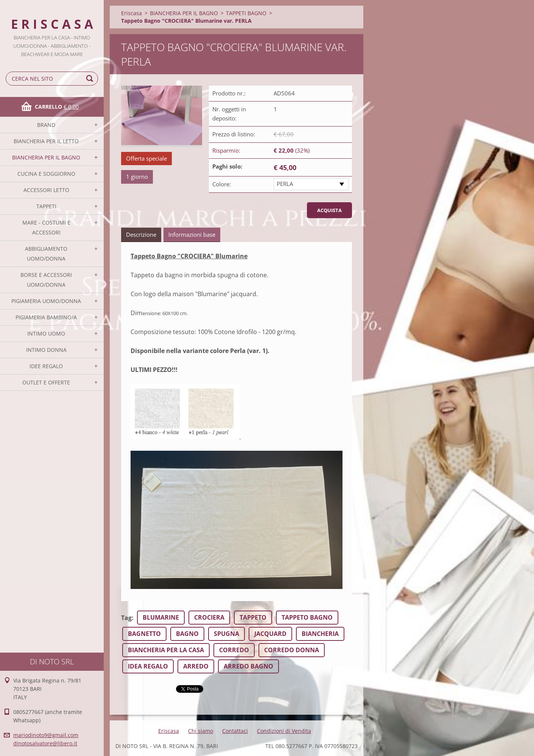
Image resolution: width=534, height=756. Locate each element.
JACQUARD (270, 634)
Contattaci (235, 731)
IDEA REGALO (148, 666)
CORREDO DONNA (292, 650)
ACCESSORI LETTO (46, 190)
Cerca (91, 79)
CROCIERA (209, 617)
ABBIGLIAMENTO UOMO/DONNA (46, 254)
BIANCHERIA (320, 634)
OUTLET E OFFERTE (46, 382)
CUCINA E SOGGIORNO (46, 174)
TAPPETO (253, 617)
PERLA (285, 184)
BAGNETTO (144, 634)
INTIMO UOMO (46, 333)
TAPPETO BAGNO (307, 617)
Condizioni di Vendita (284, 731)
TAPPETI (46, 206)
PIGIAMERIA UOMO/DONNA (46, 301)
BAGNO (187, 634)
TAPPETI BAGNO (246, 13)
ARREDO (196, 666)
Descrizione (141, 234)
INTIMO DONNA (46, 350)
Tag (126, 618)
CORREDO (234, 650)
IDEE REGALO (46, 366)
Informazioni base (192, 234)
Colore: (222, 184)
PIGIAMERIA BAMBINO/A (46, 317)
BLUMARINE (161, 617)
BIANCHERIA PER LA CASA (166, 650)
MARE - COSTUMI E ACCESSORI (46, 227)
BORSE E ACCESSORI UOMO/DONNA (46, 280)
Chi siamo (201, 731)
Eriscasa (132, 13)
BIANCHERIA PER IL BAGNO (46, 157)
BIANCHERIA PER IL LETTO (46, 141)
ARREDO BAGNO (248, 666)
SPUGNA (227, 634)
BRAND (46, 125)
